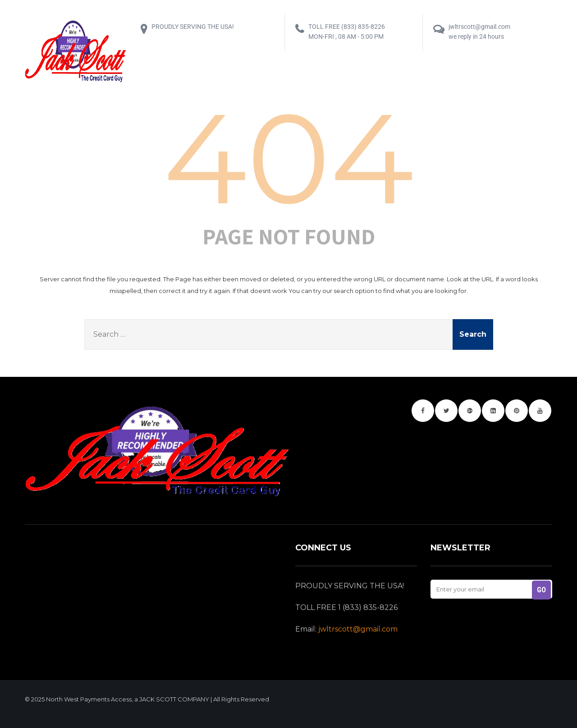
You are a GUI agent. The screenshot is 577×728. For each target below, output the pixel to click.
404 (289, 158)
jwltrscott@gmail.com (358, 629)
